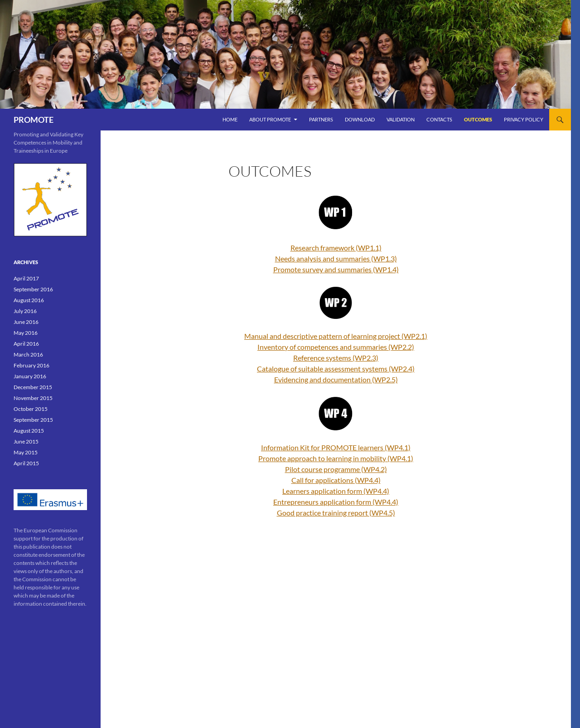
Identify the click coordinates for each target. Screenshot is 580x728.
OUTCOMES (478, 119)
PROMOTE (34, 120)
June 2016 (26, 322)
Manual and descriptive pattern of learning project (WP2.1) (336, 336)
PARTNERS (321, 119)
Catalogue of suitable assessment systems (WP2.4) (336, 369)
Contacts (439, 119)
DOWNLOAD (360, 119)
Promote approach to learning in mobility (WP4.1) (336, 458)
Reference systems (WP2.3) (336, 358)
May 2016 (26, 333)
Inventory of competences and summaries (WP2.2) (336, 347)
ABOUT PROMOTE (270, 119)
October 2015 (31, 409)
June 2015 (26, 441)
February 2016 (31, 365)
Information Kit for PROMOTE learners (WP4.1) (336, 447)
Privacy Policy (524, 119)
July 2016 (25, 311)
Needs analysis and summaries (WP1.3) (336, 258)
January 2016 (30, 376)
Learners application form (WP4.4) (336, 491)
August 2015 (29, 431)
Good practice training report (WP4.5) (336, 513)
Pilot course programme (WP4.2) (336, 469)
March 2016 (28, 354)
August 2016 (29, 300)
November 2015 (33, 398)
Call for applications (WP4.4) (336, 480)
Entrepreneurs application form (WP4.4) (336, 502)
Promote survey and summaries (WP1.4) (336, 269)
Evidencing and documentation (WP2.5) (336, 379)
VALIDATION (401, 119)
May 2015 (26, 452)
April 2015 (26, 463)
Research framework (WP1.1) (336, 248)
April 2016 (26, 344)
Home (230, 119)
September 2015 (33, 420)
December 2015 (33, 387)
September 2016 (33, 289)
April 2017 (26, 278)
